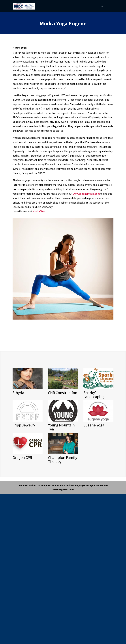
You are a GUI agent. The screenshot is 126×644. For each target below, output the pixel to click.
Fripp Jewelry (24, 425)
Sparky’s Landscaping (94, 395)
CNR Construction (63, 393)
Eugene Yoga (94, 425)
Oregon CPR (22, 457)
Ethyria (18, 393)
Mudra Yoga (39, 211)
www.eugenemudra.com (86, 194)
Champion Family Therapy (63, 459)
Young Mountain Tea (61, 427)
